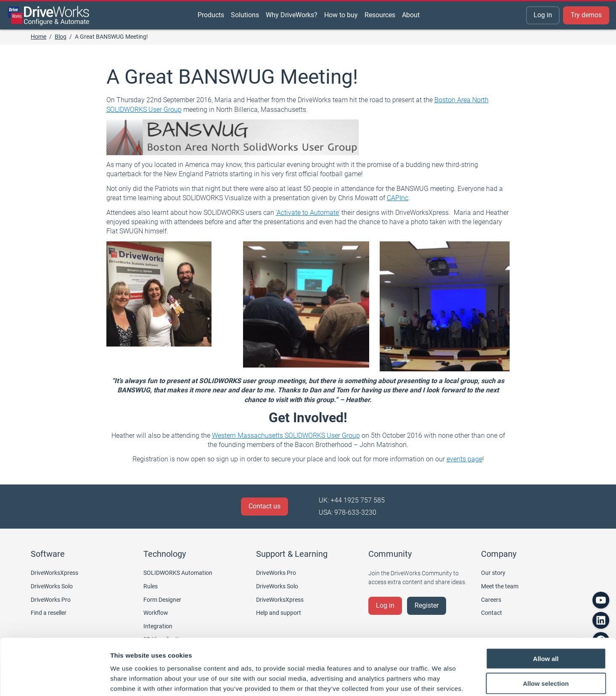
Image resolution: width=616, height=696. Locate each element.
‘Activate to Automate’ (308, 213)
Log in (543, 15)
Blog (61, 37)
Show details (441, 679)
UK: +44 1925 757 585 (352, 500)
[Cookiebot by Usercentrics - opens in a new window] (54, 680)
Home (38, 37)
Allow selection (546, 640)
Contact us (264, 506)
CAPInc (398, 198)
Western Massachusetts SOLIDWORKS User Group (286, 435)
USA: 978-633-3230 (348, 512)
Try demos (586, 15)
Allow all (546, 615)
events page (464, 459)
